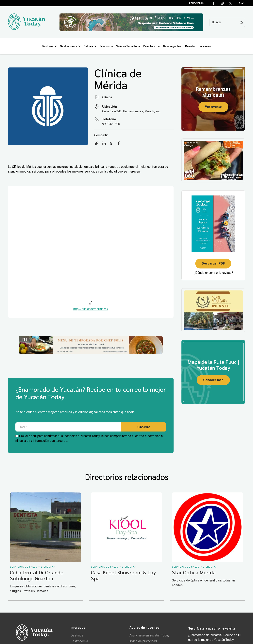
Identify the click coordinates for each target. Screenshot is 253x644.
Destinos (49, 46)
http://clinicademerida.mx (91, 309)
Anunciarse (196, 3)
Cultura (90, 46)
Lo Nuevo (206, 46)
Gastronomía (79, 642)
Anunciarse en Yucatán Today (149, 636)
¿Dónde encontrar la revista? (213, 273)
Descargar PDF (213, 263)
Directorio (152, 46)
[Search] (227, 22)
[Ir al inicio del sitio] (26, 29)
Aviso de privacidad (143, 642)
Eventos (106, 46)
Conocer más (213, 380)
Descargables (174, 46)
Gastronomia (70, 46)
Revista (192, 46)
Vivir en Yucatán (128, 46)
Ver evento (213, 107)
